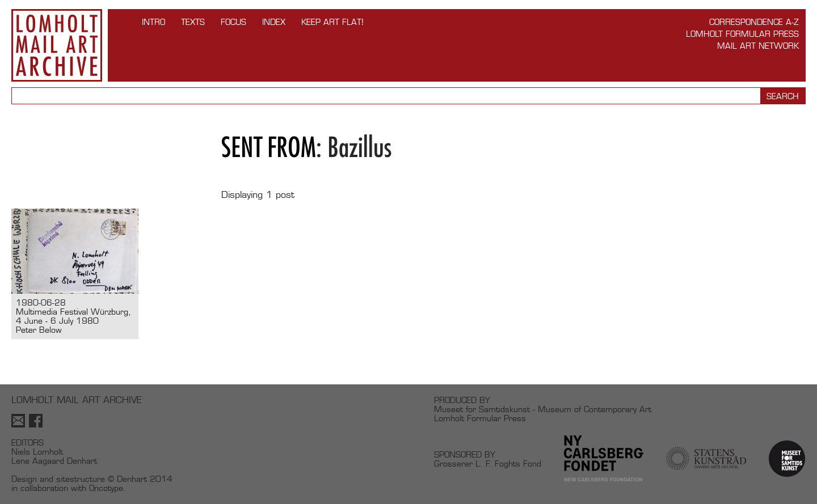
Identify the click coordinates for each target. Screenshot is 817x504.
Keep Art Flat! (332, 22)
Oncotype (106, 488)
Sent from (269, 147)
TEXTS (193, 22)
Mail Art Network (758, 46)
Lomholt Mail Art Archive (57, 45)
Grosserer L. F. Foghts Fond (488, 463)
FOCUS (233, 22)
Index (274, 22)
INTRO (153, 22)
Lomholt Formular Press (742, 34)
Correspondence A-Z (754, 22)
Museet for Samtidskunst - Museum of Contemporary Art (543, 409)
